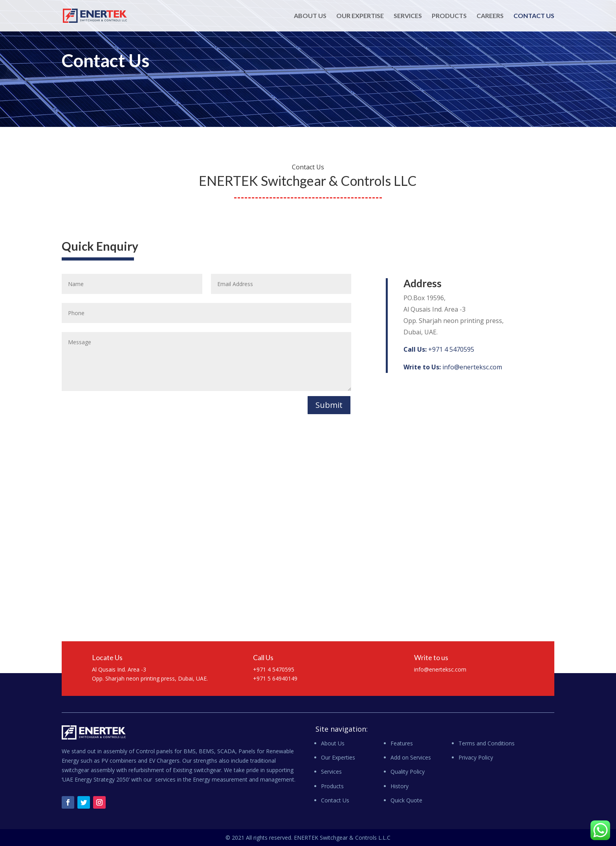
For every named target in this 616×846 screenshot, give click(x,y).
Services (408, 16)
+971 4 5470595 (439, 349)
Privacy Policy (476, 757)
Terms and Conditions (487, 743)
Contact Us (534, 16)
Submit (329, 405)
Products (449, 16)
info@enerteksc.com (453, 367)
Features (402, 743)
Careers (490, 16)
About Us (310, 16)
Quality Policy (408, 772)
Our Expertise (360, 16)
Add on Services (411, 757)
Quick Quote (406, 800)
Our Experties (338, 757)
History (400, 786)
